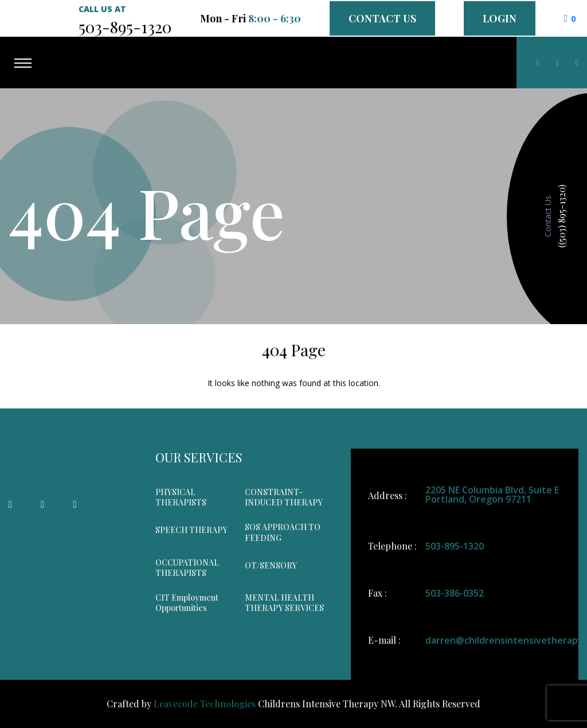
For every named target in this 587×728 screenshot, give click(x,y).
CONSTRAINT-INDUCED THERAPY (284, 497)
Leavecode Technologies (205, 704)
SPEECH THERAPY (191, 530)
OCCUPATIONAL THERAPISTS (187, 568)
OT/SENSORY (271, 566)
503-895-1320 (455, 546)
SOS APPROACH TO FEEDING (283, 532)
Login (500, 18)
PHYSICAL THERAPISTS (181, 497)
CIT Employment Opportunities (187, 603)
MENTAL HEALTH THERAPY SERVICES (284, 603)
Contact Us (382, 18)
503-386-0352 (455, 593)
